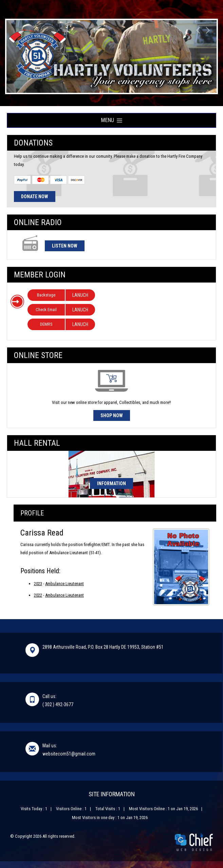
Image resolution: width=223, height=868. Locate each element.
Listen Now (65, 246)
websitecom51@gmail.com (69, 754)
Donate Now (35, 197)
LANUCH (80, 295)
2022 (38, 595)
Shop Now (112, 415)
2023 (38, 584)
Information (111, 483)
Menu (111, 120)
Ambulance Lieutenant (64, 584)
